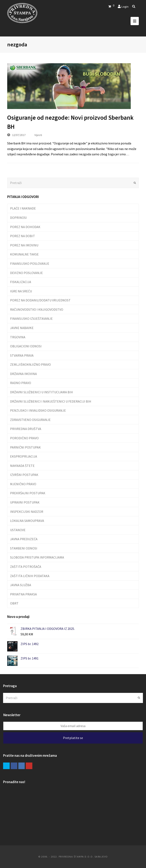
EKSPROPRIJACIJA (24, 456)
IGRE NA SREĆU (21, 291)
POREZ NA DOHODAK (25, 227)
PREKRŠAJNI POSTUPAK (28, 493)
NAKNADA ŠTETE (22, 466)
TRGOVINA (18, 337)
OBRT (14, 603)
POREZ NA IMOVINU (24, 245)
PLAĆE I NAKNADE (23, 208)
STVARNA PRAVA (22, 355)
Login (125, 6)
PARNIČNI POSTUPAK (25, 447)
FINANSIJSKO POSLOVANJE (30, 264)
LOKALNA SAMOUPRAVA (27, 521)
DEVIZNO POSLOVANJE (26, 273)
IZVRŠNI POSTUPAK (24, 475)
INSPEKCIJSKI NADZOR (27, 512)
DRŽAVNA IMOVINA (23, 374)
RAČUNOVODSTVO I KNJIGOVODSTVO (37, 309)
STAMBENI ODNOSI (24, 548)
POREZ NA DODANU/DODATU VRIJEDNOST (40, 300)
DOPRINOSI (18, 218)
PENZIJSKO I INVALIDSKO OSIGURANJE (38, 410)
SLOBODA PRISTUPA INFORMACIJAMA (37, 557)
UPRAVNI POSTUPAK (25, 502)
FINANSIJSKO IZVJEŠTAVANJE (31, 319)
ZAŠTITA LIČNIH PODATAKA (30, 576)
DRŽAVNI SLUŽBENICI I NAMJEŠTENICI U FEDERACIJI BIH (51, 401)
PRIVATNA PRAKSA (23, 594)
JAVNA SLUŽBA (21, 585)
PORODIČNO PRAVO (24, 438)
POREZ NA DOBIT (23, 236)
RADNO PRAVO (21, 383)
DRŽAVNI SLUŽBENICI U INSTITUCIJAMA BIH (41, 392)
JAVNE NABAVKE (22, 328)
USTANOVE (18, 530)
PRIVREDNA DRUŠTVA (26, 429)
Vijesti (38, 135)
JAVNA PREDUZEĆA (24, 539)
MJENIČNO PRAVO (23, 484)
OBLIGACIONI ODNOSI (26, 346)
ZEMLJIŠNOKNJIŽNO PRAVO (30, 364)
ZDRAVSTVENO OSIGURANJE (30, 420)
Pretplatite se (73, 738)
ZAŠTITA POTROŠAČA (26, 567)
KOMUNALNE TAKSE (24, 254)
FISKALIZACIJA (21, 282)
